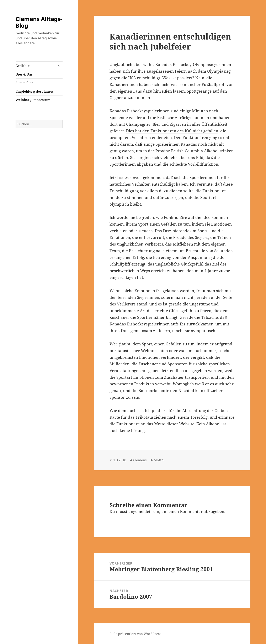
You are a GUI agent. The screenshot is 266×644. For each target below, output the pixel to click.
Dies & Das (24, 74)
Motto (159, 460)
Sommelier (24, 83)
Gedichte (23, 66)
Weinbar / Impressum (33, 100)
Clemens (140, 460)
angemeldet (139, 511)
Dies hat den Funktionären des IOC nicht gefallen (172, 131)
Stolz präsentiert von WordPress (135, 634)
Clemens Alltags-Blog (39, 22)
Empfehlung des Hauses (35, 91)
